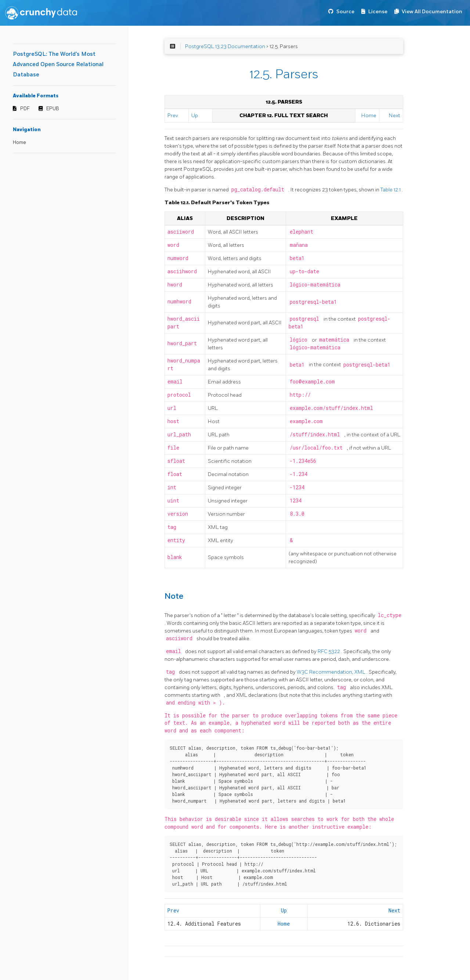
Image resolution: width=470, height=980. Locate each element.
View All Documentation (432, 12)
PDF (25, 109)
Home (19, 143)
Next (395, 116)
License (378, 12)
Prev (173, 116)
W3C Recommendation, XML (332, 672)
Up (195, 116)
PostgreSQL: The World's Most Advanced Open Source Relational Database (58, 64)
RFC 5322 (329, 651)
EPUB (53, 109)
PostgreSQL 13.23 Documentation (225, 46)
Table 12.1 (391, 190)
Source (345, 12)
